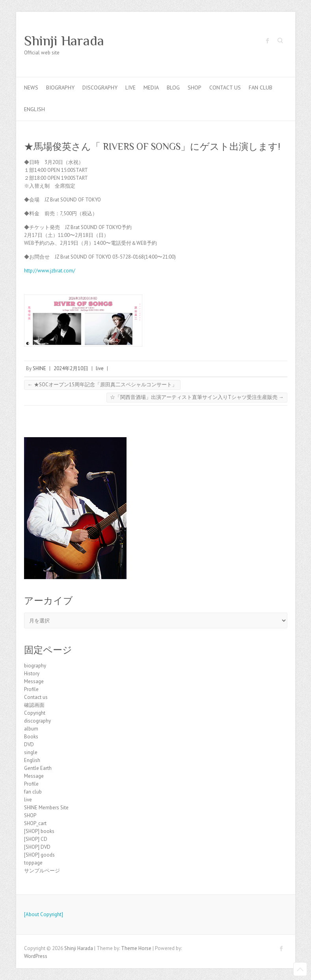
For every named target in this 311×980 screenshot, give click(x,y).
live (130, 88)
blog (173, 88)
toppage (33, 863)
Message (34, 681)
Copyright (35, 713)
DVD (29, 744)
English (34, 109)
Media (151, 88)
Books (31, 737)
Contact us (225, 88)
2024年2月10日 (71, 368)
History (32, 674)
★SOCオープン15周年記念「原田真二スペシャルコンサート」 (102, 385)
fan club (261, 88)
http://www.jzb (40, 271)
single (31, 752)
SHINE (39, 368)
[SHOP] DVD (37, 847)
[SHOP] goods (39, 855)
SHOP (195, 88)
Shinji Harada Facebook (268, 41)
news (31, 88)
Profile (31, 689)
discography (100, 88)
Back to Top (300, 969)
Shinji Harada (64, 41)
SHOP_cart (35, 823)
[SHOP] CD (36, 839)
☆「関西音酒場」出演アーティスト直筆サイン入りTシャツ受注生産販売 (197, 397)
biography (60, 88)
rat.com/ (66, 271)
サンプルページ (42, 871)
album (31, 729)
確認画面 (34, 705)
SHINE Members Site (46, 808)
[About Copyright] (44, 914)
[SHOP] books (39, 831)
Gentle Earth (38, 768)
